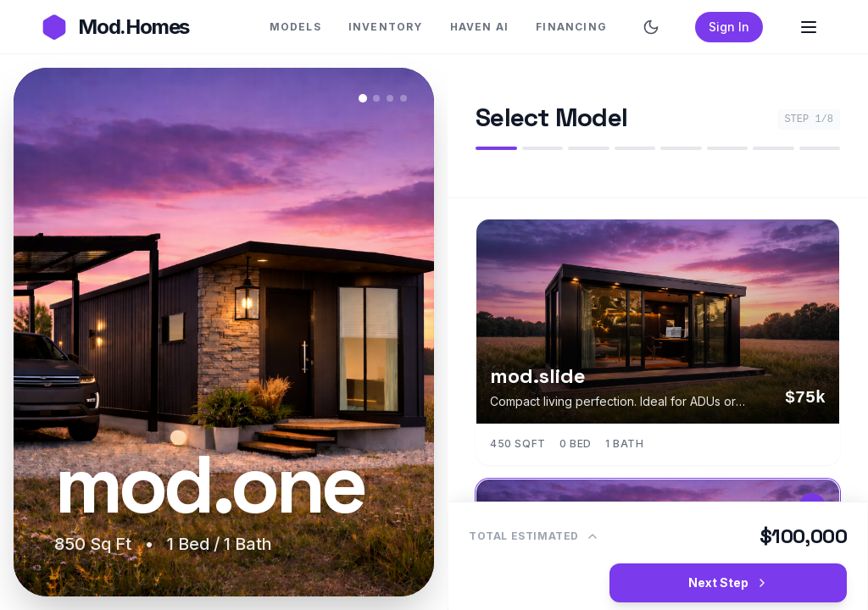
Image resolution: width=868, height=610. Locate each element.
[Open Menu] (809, 27)
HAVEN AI (480, 27)
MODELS (295, 27)
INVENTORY (386, 27)
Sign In (729, 27)
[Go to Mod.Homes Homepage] (115, 27)
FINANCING (571, 27)
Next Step (729, 582)
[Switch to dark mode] (651, 27)
